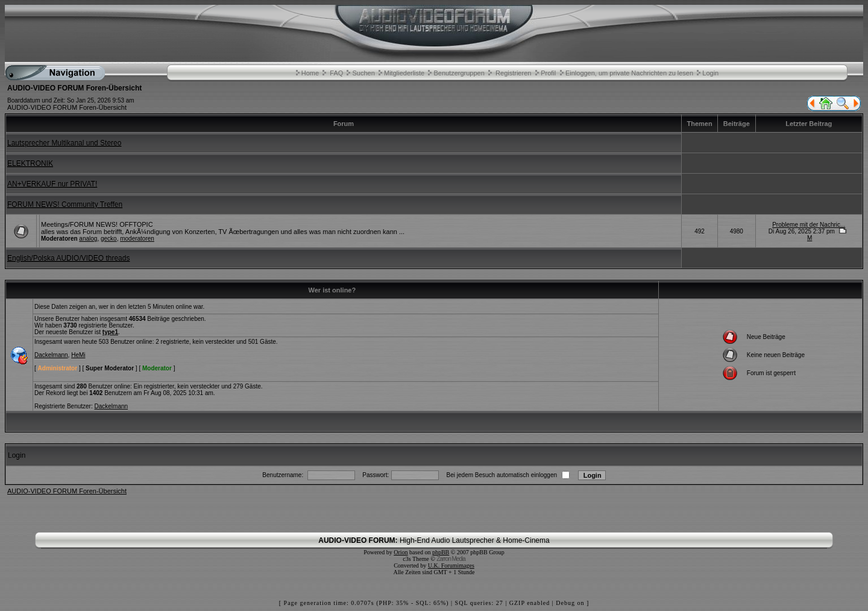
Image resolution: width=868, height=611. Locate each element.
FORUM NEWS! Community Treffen (65, 204)
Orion (401, 552)
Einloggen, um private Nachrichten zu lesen (629, 73)
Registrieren (513, 73)
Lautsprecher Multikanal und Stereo (64, 143)
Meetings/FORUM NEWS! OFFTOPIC (97, 224)
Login (710, 73)
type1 (110, 332)
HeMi (78, 355)
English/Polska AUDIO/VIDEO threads (68, 258)
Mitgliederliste (404, 73)
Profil (548, 73)
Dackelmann (51, 355)
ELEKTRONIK (30, 163)
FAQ (336, 73)
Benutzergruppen (459, 73)
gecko (109, 239)
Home (310, 73)
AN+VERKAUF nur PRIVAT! (52, 184)
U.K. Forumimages (451, 565)
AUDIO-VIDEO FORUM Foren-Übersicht (67, 107)
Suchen (363, 73)
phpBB (441, 552)
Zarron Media (451, 559)
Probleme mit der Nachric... (809, 225)
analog (88, 239)
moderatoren (137, 239)
